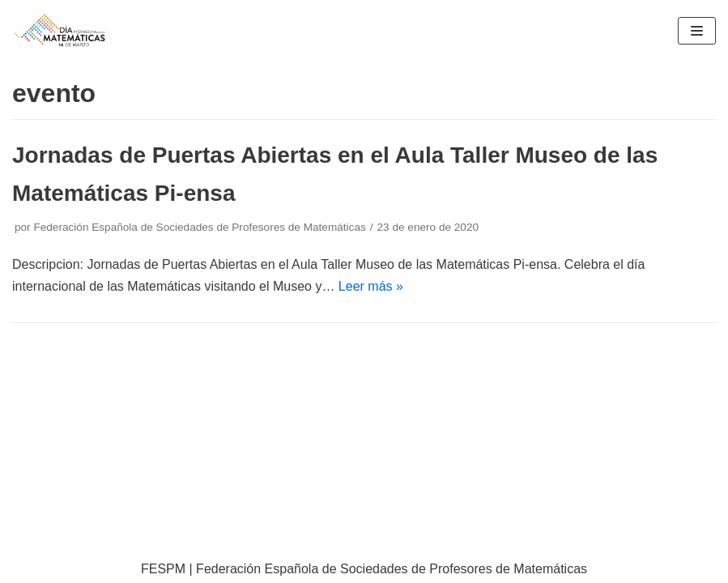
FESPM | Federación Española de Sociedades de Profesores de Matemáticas (364, 569)
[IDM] (61, 30)
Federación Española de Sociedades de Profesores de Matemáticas (199, 227)
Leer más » (371, 286)
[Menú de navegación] (697, 31)
